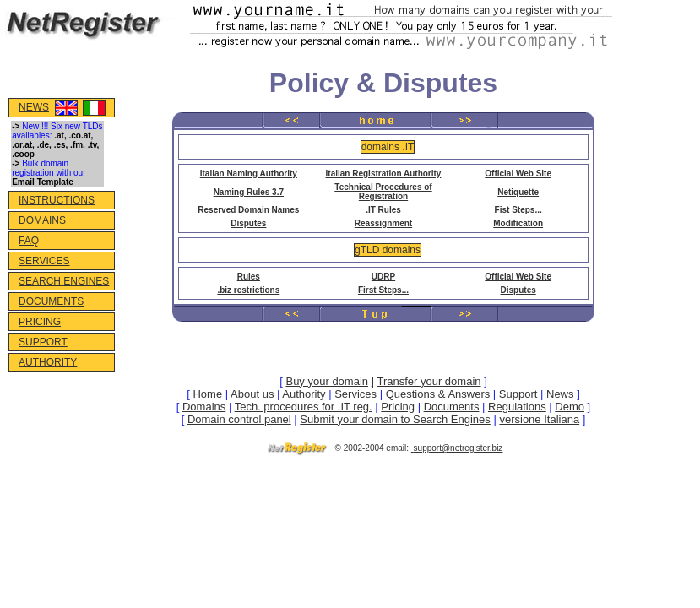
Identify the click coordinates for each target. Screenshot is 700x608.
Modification (518, 223)
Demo (570, 407)
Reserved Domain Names (248, 210)
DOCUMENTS (51, 301)
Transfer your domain (429, 381)
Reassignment (383, 223)
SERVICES (44, 261)
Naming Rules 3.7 (249, 192)
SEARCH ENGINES (64, 281)
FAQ (29, 241)
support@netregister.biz (459, 448)
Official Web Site (518, 174)
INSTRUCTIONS (57, 200)
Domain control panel (239, 419)
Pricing (398, 407)
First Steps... (383, 290)
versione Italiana (539, 419)
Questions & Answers (438, 394)
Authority (304, 394)
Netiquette (518, 192)
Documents (452, 407)
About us (252, 394)
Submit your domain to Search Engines (395, 419)
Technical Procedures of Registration (383, 192)
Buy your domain (327, 381)
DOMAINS (42, 220)
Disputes (248, 223)
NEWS (34, 107)
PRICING (40, 322)
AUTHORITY (48, 362)
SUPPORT (43, 342)
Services (355, 394)
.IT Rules (383, 210)
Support (518, 394)
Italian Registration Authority (384, 174)
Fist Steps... (518, 210)
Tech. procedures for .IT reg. (304, 407)
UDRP (383, 277)
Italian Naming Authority (249, 174)
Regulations (517, 407)
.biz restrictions (248, 290)
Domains (204, 407)
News (560, 394)
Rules (249, 277)
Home (207, 394)
